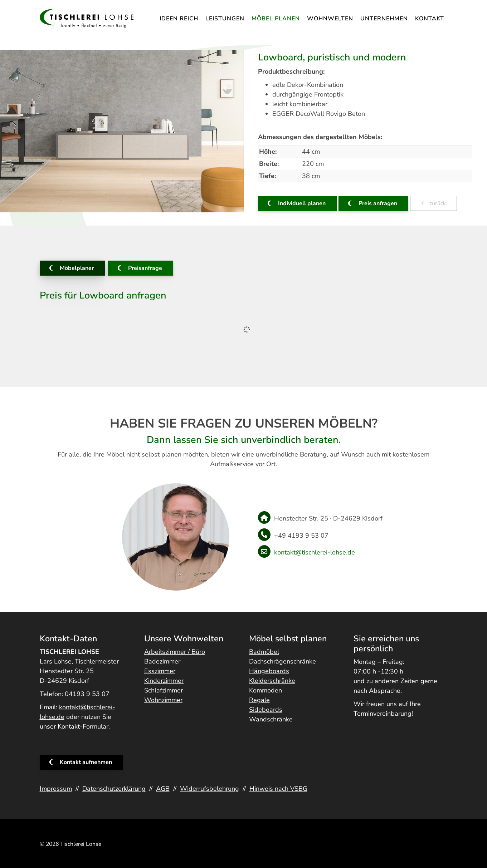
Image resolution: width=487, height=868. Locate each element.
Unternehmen (384, 19)
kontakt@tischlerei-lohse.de (315, 552)
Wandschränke (271, 719)
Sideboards (266, 710)
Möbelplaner (77, 268)
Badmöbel (264, 652)
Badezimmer (162, 661)
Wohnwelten (330, 19)
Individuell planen (302, 203)
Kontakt (430, 19)
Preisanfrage (145, 268)
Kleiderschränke (272, 681)
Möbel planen (276, 19)
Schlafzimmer (164, 690)
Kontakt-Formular (83, 726)
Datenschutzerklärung (114, 789)
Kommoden (266, 690)
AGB (163, 789)
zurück (437, 203)
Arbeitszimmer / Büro (175, 652)
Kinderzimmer (164, 681)
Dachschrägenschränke (283, 661)
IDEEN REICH (179, 19)
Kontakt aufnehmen (86, 762)
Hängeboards (269, 671)
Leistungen (225, 19)
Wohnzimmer (163, 700)
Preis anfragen (378, 203)
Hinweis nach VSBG (278, 789)
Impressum (56, 789)
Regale (259, 700)
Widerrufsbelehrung (210, 789)
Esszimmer (160, 671)
